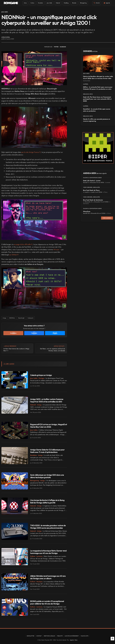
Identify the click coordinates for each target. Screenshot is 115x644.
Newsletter (31, 636)
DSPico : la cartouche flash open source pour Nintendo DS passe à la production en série (98, 88)
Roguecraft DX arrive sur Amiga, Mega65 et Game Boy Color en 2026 (49, 426)
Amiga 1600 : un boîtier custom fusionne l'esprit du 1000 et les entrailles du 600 (47, 400)
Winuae (56, 250)
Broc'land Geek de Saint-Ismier (93, 200)
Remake (74, 3)
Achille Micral (6, 37)
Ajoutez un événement (72, 636)
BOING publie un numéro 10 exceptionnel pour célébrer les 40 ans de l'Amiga (47, 602)
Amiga (4, 318)
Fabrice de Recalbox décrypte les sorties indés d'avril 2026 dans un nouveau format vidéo (98, 77)
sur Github (13, 255)
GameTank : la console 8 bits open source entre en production (97, 110)
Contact (39, 636)
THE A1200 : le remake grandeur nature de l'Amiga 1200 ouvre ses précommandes (48, 527)
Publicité (60, 636)
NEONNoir (12, 318)
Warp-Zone (87, 211)
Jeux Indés (49, 3)
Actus (25, 3)
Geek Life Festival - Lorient (92, 181)
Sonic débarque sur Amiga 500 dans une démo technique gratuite (47, 476)
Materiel (58, 3)
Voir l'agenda (107, 218)
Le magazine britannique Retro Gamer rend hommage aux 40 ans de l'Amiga (48, 552)
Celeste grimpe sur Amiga (41, 375)
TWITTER (56, 47)
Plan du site (85, 636)
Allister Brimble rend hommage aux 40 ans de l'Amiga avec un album (48, 577)
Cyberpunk (30, 318)
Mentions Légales (49, 636)
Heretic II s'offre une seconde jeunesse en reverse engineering (97, 120)
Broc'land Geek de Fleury (91, 190)
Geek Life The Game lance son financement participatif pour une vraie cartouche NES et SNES (97, 99)
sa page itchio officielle (22, 244)
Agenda (72, 640)
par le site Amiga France (30, 152)
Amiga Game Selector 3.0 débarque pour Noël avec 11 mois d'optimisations (47, 451)
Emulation (41, 3)
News (76, 640)
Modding (66, 3)
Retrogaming (83, 3)
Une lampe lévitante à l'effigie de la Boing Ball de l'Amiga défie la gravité (47, 501)
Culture (32, 3)
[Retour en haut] (112, 639)
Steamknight (21, 318)
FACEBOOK (63, 47)
